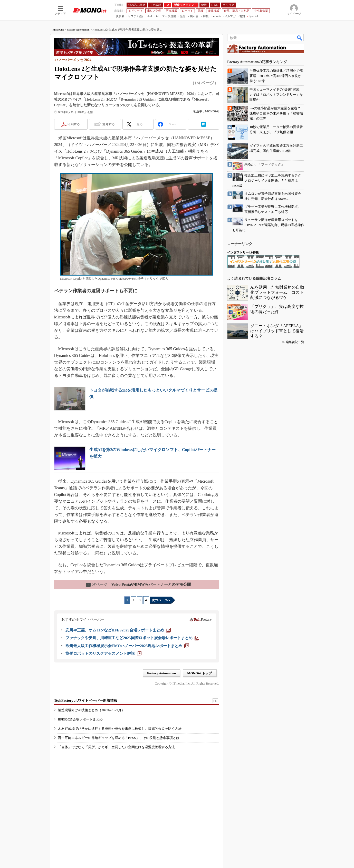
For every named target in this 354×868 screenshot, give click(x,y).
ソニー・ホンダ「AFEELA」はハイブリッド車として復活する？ (277, 331)
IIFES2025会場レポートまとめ (80, 719)
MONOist (58, 30)
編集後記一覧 (295, 342)
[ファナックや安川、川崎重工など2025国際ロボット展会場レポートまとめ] (132, 638)
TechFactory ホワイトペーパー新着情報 (86, 701)
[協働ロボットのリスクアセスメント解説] (103, 654)
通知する (109, 124)
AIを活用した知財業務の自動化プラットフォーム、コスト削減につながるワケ (277, 292)
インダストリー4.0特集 (243, 252)
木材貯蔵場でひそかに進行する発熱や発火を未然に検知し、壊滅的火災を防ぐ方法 (120, 729)
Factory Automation (78, 30)
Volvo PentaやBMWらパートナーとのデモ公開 (139, 584)
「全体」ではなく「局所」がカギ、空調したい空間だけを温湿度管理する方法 (116, 747)
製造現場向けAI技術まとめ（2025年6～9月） (92, 710)
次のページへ (161, 600)
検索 (300, 38)
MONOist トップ (200, 673)
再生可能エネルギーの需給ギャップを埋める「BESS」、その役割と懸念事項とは (119, 738)
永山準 (197, 111)
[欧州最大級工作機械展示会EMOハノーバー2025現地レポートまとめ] (127, 646)
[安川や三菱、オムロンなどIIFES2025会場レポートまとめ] (118, 630)
